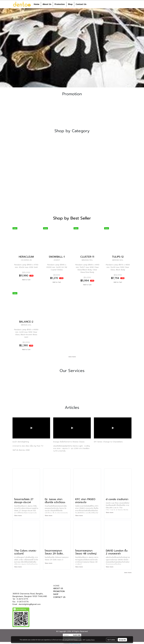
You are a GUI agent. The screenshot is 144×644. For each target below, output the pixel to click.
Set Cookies (111, 640)
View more (18, 516)
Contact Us (81, 4)
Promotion (60, 4)
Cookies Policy (90, 640)
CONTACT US (59, 597)
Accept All (122, 640)
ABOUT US (58, 588)
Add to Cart (26, 280)
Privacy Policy (78, 640)
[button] (90, 4)
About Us (47, 4)
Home (37, 4)
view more (72, 357)
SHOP (56, 594)
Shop (70, 4)
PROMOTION (59, 591)
